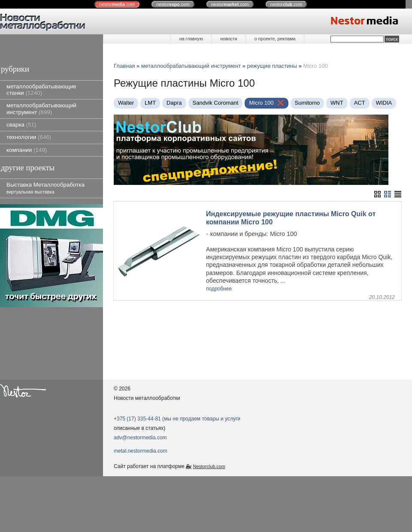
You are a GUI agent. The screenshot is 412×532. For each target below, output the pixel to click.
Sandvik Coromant (216, 103)
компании (27, 150)
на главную (191, 39)
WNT (337, 103)
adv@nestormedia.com (140, 438)
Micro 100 (261, 103)
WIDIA (384, 103)
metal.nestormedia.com (141, 451)
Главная (124, 66)
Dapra (174, 103)
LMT (150, 103)
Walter (126, 103)
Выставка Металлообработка (45, 188)
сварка (21, 125)
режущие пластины (272, 66)
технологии (29, 137)
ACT (360, 103)
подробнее (219, 289)
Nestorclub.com (209, 466)
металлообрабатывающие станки (41, 90)
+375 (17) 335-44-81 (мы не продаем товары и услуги (177, 419)
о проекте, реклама (275, 39)
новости (229, 39)
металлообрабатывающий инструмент (41, 109)
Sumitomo (307, 103)
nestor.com (117, 4)
